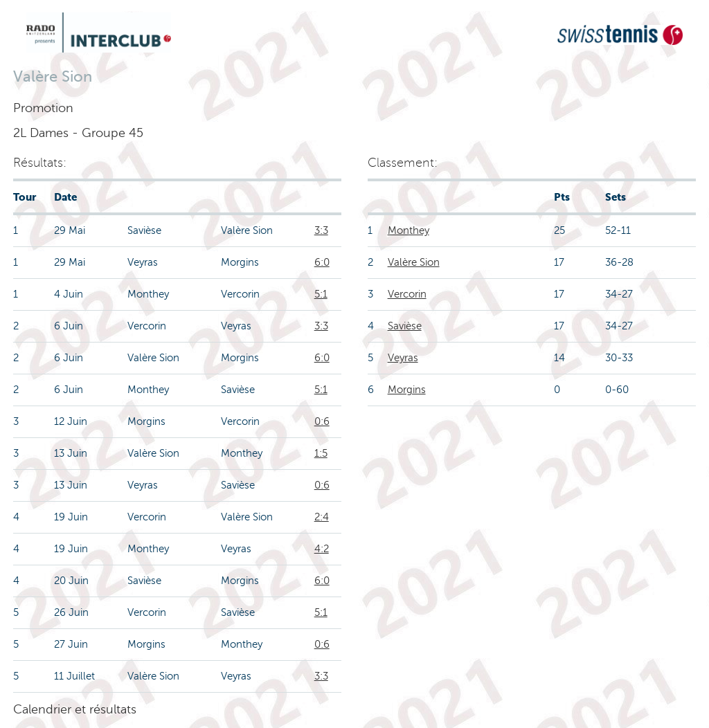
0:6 (322, 421)
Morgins (407, 390)
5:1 (321, 294)
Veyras (403, 358)
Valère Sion (414, 262)
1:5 (321, 453)
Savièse (405, 326)
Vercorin (407, 294)
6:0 (322, 262)
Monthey (409, 230)
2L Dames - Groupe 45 (78, 133)
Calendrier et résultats (75, 709)
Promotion (43, 108)
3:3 (321, 230)
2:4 (322, 517)
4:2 (322, 549)
